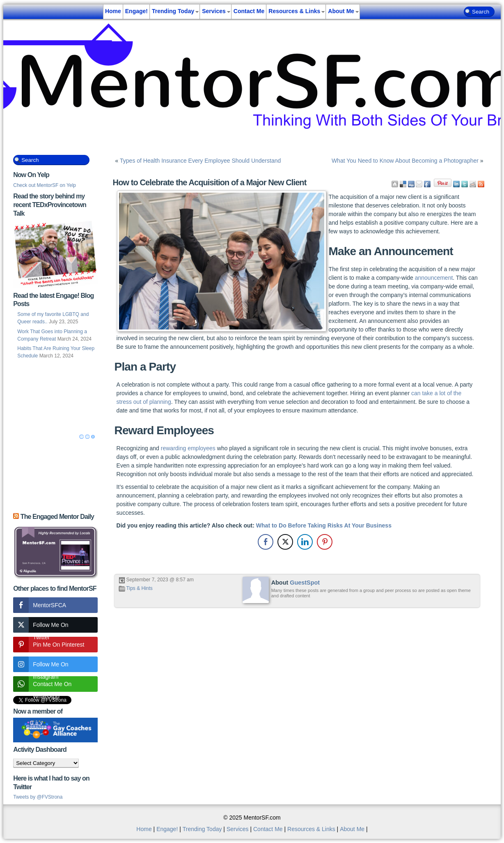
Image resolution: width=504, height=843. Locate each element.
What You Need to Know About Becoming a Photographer (405, 161)
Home (113, 11)
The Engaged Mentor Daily (57, 517)
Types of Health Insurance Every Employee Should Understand (200, 161)
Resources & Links (294, 11)
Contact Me (249, 11)
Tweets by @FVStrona (38, 797)
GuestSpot (305, 583)
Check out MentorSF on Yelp (45, 185)
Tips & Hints (140, 588)
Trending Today (173, 11)
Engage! (136, 11)
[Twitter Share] (285, 542)
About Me (341, 11)
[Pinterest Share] (325, 542)
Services (214, 11)
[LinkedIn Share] (305, 542)
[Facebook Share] (266, 542)
